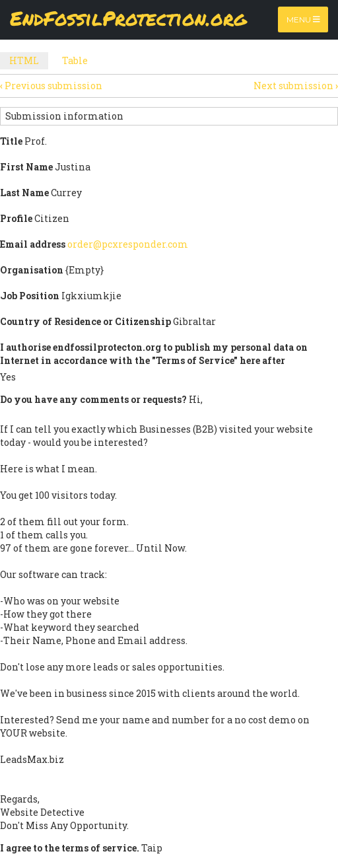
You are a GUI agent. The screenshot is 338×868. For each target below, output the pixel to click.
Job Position (30, 296)
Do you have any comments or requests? (93, 399)
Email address (33, 244)
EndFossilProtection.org (128, 19)
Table (75, 60)
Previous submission (51, 86)
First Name (26, 167)
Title (11, 141)
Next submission (296, 86)
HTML (29, 62)
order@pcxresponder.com (128, 244)
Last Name (24, 193)
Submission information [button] (64, 116)
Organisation (32, 270)
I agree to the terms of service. (70, 848)
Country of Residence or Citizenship (85, 321)
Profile (16, 218)
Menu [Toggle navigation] (303, 19)
